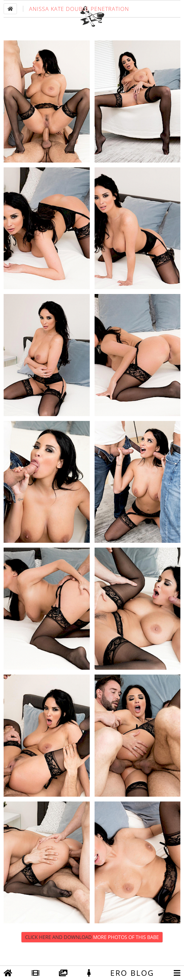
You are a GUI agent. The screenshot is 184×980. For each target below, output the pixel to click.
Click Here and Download (92, 954)
